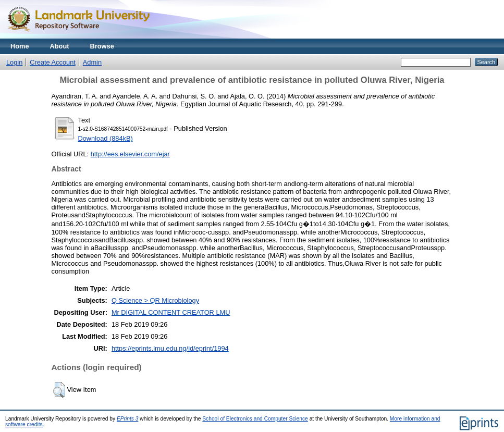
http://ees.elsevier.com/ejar (130, 154)
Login (14, 62)
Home (20, 46)
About (60, 46)
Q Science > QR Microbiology (155, 300)
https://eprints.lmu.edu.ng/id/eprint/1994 (170, 348)
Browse (102, 46)
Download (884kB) (106, 138)
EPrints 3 (128, 419)
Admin (92, 62)
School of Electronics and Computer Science (255, 419)
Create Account (53, 62)
